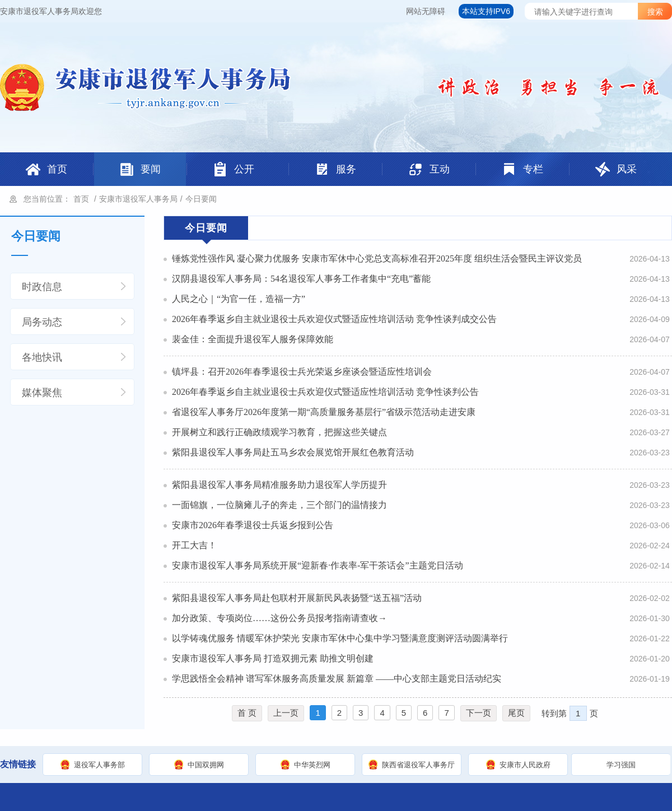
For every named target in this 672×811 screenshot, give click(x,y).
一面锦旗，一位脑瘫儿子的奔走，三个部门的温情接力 (279, 505)
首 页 (247, 713)
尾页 (516, 713)
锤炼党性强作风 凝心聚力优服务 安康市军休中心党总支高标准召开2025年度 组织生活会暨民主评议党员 (377, 258)
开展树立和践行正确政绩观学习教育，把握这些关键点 (279, 432)
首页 (81, 199)
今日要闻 (201, 199)
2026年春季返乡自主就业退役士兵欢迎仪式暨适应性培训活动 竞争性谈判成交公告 (334, 319)
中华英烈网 (312, 765)
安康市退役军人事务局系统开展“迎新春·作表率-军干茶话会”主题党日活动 (318, 565)
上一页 (286, 713)
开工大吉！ (194, 545)
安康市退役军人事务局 (138, 199)
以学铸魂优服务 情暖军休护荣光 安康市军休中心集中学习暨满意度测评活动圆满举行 (340, 638)
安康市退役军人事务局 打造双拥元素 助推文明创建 (273, 658)
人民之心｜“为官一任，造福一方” (239, 299)
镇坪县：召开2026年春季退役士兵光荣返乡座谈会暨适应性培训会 (302, 372)
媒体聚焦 (42, 393)
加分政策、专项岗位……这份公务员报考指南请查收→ (279, 618)
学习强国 (621, 765)
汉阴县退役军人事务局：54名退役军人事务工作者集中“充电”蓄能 (301, 279)
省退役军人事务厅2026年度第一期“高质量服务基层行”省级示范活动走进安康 (324, 412)
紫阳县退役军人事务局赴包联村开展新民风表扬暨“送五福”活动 (297, 598)
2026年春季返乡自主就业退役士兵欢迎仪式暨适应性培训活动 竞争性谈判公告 (325, 392)
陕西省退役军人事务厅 (418, 765)
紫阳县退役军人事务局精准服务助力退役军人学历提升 (279, 485)
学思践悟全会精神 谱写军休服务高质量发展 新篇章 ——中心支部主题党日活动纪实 (337, 679)
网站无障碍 (426, 11)
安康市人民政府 (525, 765)
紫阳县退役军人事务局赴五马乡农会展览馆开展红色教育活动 (293, 452)
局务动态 (42, 322)
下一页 (479, 713)
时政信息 (42, 287)
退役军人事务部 (99, 765)
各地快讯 (42, 357)
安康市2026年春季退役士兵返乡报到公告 (253, 525)
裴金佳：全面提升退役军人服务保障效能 (253, 339)
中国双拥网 (206, 765)
